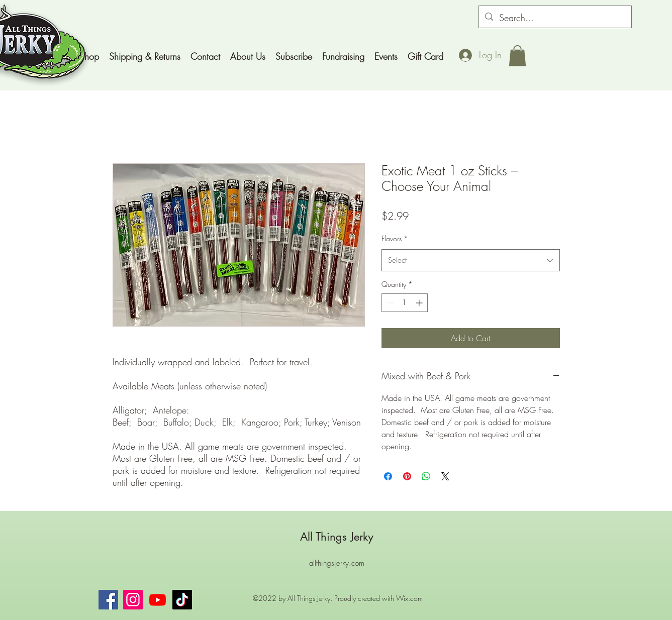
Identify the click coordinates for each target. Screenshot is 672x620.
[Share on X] (445, 476)
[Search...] (555, 18)
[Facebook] (108, 600)
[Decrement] (389, 303)
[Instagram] (133, 600)
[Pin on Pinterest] (407, 476)
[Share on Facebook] (388, 476)
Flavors (395, 238)
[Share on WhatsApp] (426, 476)
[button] (517, 56)
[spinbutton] (405, 303)
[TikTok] (182, 600)
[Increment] (420, 303)
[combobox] (471, 260)
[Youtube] (158, 600)
